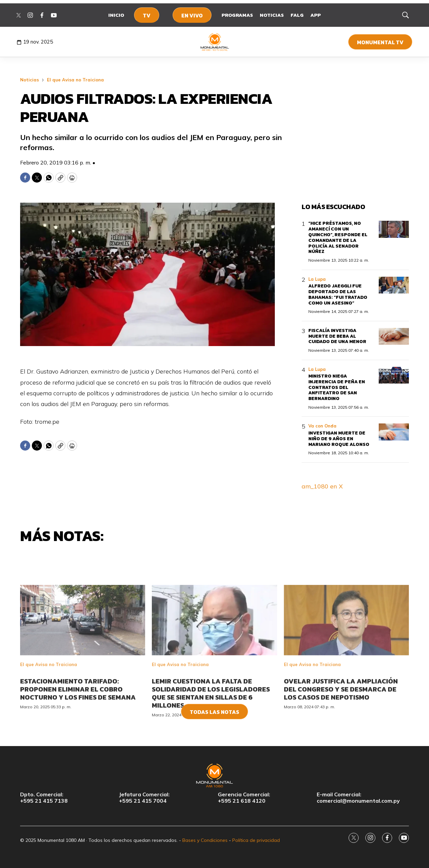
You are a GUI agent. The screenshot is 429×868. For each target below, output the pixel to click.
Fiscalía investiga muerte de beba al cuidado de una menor (337, 336)
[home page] (215, 42)
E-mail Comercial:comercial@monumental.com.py (358, 798)
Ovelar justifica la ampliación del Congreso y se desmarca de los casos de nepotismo (341, 727)
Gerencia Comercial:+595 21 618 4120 (244, 798)
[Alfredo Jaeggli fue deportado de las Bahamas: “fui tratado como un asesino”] (394, 285)
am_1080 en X (322, 486)
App (316, 15)
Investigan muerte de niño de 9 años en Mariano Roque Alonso (339, 439)
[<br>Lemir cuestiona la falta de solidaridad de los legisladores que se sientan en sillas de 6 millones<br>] (214, 658)
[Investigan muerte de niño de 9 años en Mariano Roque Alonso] (394, 432)
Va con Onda (322, 426)
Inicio (116, 15)
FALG (297, 15)
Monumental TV (380, 42)
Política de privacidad (256, 840)
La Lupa (317, 279)
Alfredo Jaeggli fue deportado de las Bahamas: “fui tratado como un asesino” (338, 294)
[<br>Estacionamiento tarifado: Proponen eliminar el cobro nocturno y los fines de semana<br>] (83, 658)
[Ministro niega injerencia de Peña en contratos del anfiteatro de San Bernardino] (394, 375)
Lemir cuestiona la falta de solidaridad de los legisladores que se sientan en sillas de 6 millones (211, 731)
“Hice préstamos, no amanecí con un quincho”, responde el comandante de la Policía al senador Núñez (338, 237)
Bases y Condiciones (205, 840)
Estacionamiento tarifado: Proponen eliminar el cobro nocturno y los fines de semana (78, 727)
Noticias (272, 15)
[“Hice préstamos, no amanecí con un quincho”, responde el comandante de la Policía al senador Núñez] (394, 229)
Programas (237, 15)
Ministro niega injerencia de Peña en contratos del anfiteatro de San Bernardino (337, 387)
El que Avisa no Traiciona (75, 80)
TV (147, 15)
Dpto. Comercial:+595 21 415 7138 (44, 798)
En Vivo (192, 15)
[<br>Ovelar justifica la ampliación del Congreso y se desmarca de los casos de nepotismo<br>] (346, 658)
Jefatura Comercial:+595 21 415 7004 (144, 798)
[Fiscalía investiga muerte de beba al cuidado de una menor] (394, 337)
